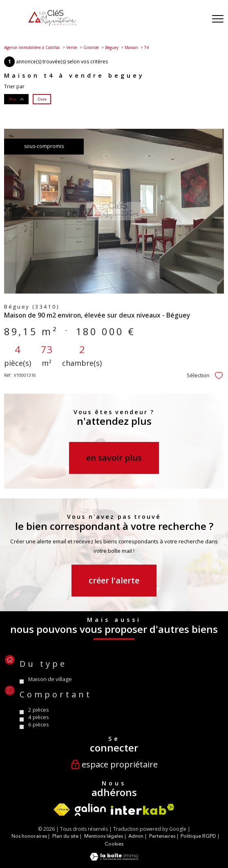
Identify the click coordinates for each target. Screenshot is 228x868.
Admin (136, 836)
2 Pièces (39, 727)
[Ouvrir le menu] (218, 19)
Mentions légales (104, 836)
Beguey (112, 47)
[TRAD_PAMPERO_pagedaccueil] (52, 24)
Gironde (91, 47)
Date (42, 99)
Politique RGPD (198, 836)
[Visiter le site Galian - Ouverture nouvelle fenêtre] (90, 810)
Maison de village (50, 697)
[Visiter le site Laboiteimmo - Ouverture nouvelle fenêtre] (114, 859)
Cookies (114, 844)
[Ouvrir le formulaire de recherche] (197, 19)
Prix (17, 99)
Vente (72, 47)
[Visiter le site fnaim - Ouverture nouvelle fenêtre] (62, 810)
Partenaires (162, 836)
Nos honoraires (29, 836)
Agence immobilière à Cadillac (32, 47)
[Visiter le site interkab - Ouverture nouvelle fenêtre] (143, 809)
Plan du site (65, 836)
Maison (131, 47)
